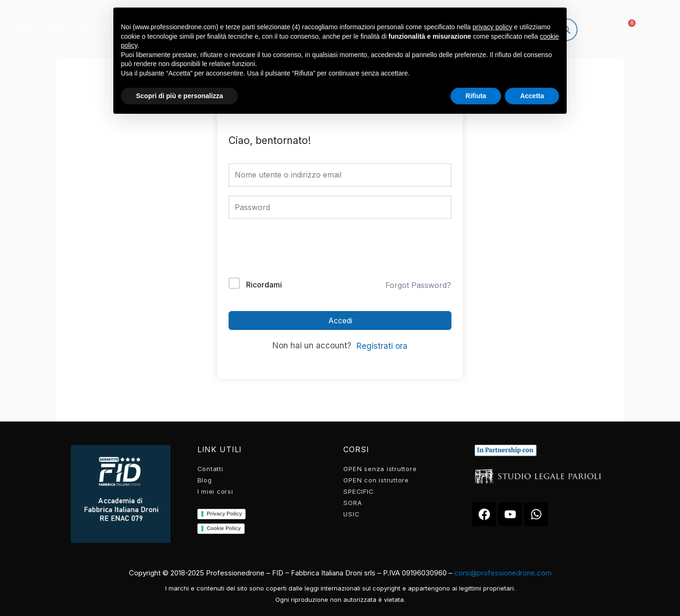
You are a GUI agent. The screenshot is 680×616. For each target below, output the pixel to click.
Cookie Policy (224, 528)
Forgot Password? (418, 285)
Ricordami (264, 285)
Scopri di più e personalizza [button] (179, 96)
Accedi (340, 321)
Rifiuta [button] (476, 96)
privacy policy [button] (493, 27)
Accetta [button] (532, 96)
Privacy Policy (225, 514)
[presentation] (293, 250)
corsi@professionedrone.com (503, 573)
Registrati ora (382, 346)
